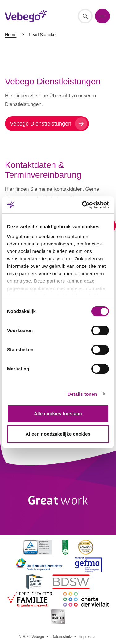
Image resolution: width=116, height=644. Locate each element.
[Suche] (85, 16)
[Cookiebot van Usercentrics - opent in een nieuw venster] (83, 205)
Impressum (88, 637)
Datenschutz (62, 637)
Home (11, 35)
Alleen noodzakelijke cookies (58, 434)
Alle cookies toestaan (58, 414)
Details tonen (82, 394)
